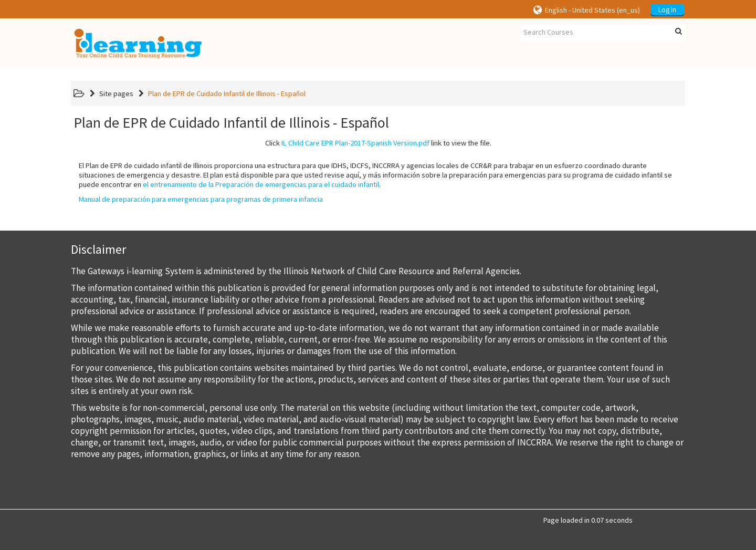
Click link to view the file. (378, 143)
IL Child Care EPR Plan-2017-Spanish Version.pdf (355, 143)
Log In (667, 10)
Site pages (116, 94)
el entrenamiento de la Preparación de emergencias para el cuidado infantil (261, 184)
